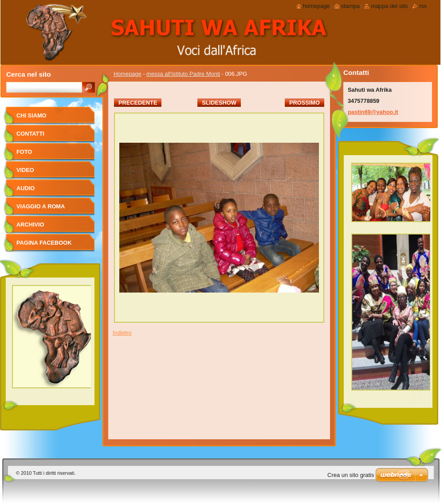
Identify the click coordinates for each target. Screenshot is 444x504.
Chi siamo (31, 115)
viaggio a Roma (41, 206)
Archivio (30, 225)
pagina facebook (44, 243)
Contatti (30, 134)
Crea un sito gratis (351, 475)
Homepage (128, 74)
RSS (423, 6)
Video (25, 170)
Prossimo (305, 103)
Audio (26, 188)
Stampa (350, 6)
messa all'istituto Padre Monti (183, 74)
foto (24, 152)
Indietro (122, 333)
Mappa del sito (389, 6)
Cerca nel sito (29, 74)
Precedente (138, 103)
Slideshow (219, 103)
